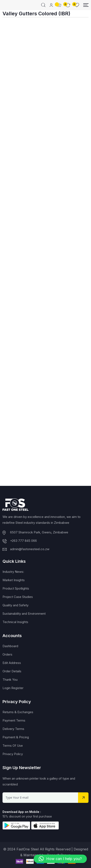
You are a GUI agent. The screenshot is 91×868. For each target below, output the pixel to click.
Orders (7, 654)
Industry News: (13, 572)
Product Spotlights (16, 588)
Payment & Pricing (16, 737)
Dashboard (10, 646)
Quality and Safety (15, 605)
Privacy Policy (13, 754)
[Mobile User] (51, 5)
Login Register (13, 688)
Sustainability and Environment (24, 614)
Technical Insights (15, 622)
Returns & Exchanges (18, 712)
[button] (60, 859)
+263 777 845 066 (23, 541)
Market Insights (14, 580)
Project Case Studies (18, 597)
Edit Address (12, 663)
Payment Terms (14, 720)
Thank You (10, 680)
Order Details (12, 671)
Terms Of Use (13, 746)
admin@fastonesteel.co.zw (30, 549)
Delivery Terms (13, 729)
